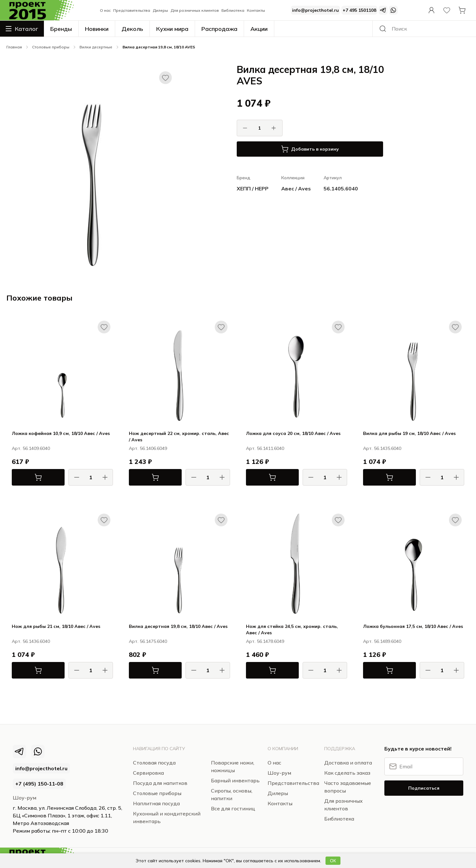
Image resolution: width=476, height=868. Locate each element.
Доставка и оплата (348, 763)
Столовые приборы (51, 47)
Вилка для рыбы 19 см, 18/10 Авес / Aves (409, 433)
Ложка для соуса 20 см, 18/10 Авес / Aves (293, 433)
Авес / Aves (296, 189)
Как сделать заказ (347, 773)
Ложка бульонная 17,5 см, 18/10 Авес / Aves (413, 626)
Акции (259, 29)
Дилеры (160, 10)
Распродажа (219, 29)
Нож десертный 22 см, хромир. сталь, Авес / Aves (179, 437)
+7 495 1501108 (359, 10)
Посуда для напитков (160, 783)
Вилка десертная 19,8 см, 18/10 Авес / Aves (178, 626)
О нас (105, 10)
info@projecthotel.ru (315, 10)
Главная (14, 47)
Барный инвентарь (235, 780)
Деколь (132, 29)
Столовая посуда (154, 763)
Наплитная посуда (156, 803)
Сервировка (148, 773)
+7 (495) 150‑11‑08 (39, 784)
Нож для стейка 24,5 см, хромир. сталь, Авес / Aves (292, 630)
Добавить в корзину (310, 149)
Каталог (22, 29)
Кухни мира (172, 29)
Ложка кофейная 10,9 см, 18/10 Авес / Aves (61, 433)
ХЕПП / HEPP (253, 189)
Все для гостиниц (233, 808)
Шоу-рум (24, 798)
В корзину (27, 477)
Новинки (97, 29)
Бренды (61, 29)
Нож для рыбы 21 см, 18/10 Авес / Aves (56, 626)
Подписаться (424, 788)
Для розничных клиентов (195, 10)
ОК (333, 861)
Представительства (132, 10)
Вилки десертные (96, 47)
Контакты (256, 10)
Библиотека (233, 10)
